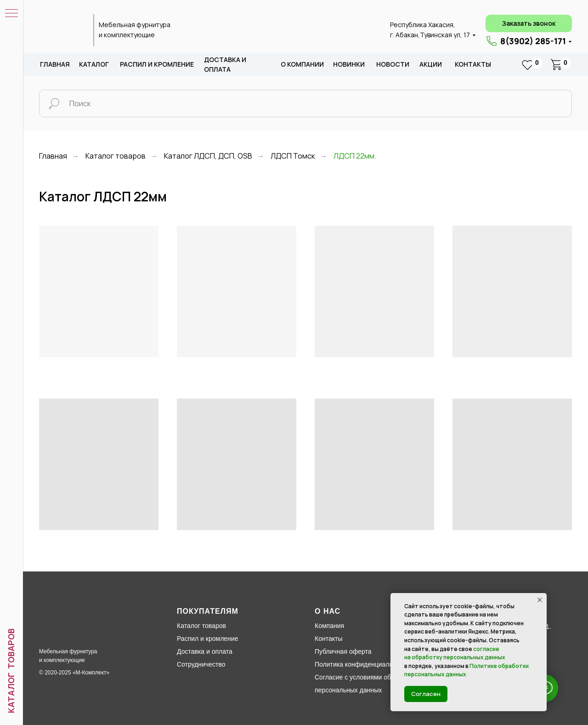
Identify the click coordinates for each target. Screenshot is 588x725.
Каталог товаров (116, 156)
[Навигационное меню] (11, 14)
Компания (329, 626)
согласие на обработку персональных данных (455, 653)
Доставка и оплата (205, 651)
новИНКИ (349, 64)
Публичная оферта (343, 651)
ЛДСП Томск (293, 156)
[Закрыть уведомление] (540, 600)
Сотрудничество (201, 664)
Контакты (473, 64)
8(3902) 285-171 (533, 41)
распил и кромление (157, 64)
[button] (529, 23)
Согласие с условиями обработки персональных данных (365, 684)
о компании (302, 64)
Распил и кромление (207, 639)
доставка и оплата (225, 65)
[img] (61, 30)
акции (431, 64)
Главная (55, 64)
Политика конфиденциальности (362, 664)
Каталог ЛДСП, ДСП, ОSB (208, 156)
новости (393, 64)
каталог (94, 64)
